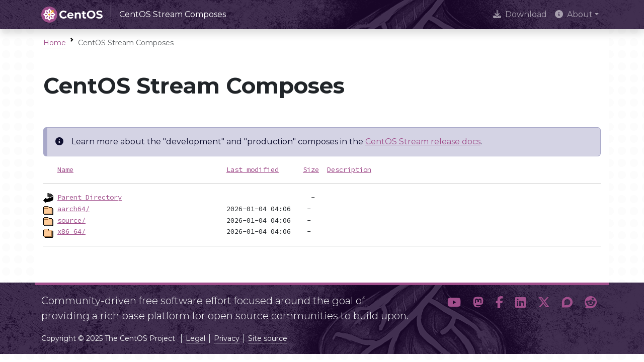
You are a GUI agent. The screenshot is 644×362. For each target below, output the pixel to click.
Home (55, 43)
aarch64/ (73, 209)
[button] (454, 304)
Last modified (253, 169)
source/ (71, 220)
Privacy (227, 338)
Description (349, 169)
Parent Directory (90, 197)
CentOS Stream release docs (423, 142)
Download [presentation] (520, 14)
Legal (195, 338)
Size (311, 169)
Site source (268, 338)
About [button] (574, 14)
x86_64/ (71, 231)
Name (65, 169)
